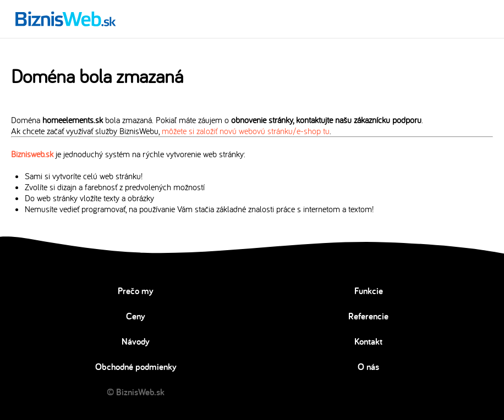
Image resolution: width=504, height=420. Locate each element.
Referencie (368, 316)
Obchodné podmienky (136, 367)
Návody (136, 341)
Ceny (136, 316)
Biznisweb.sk (32, 154)
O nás (368, 367)
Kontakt (368, 341)
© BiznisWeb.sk (136, 392)
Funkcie (369, 291)
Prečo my (136, 291)
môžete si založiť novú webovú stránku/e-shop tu (246, 131)
